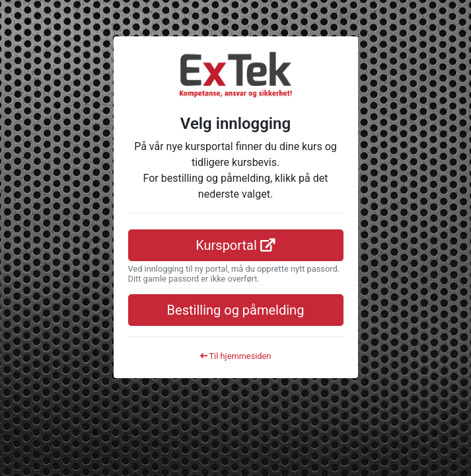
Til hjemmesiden (236, 356)
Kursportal (235, 245)
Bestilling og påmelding (236, 310)
